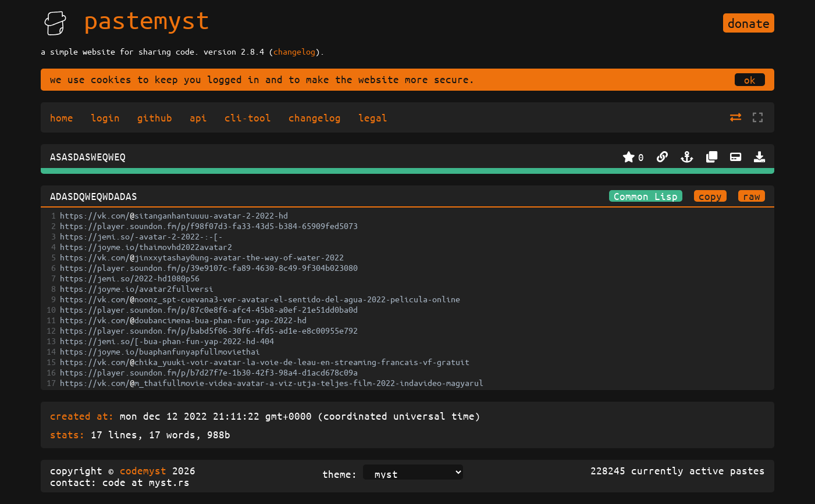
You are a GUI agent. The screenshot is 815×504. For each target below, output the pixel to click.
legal (373, 117)
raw (752, 196)
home (62, 117)
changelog (294, 51)
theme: (340, 474)
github (155, 117)
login (105, 117)
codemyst (143, 470)
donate (749, 23)
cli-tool (248, 117)
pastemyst (147, 19)
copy (710, 196)
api (198, 117)
